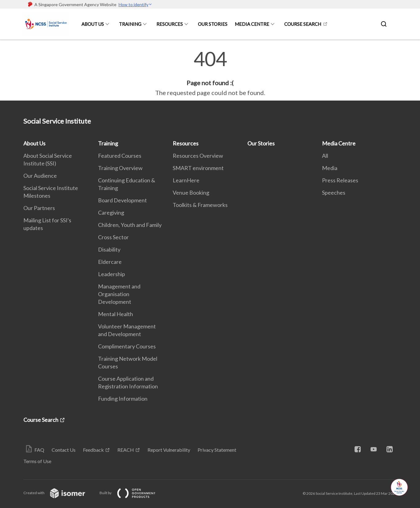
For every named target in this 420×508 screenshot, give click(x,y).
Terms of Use (37, 461)
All (325, 156)
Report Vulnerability (169, 450)
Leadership (112, 274)
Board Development (122, 200)
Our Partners (39, 208)
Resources (170, 24)
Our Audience (40, 176)
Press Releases (340, 180)
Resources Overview (198, 156)
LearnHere (186, 180)
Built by (132, 493)
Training (130, 24)
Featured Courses (120, 156)
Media (330, 168)
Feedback (93, 450)
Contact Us (64, 450)
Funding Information (123, 399)
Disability (109, 249)
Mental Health (116, 314)
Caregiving (111, 212)
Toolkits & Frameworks (200, 205)
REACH (126, 450)
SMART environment (198, 168)
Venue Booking (191, 192)
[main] (210, 73)
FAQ (39, 450)
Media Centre (252, 24)
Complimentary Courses (127, 346)
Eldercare (110, 262)
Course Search (303, 24)
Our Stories (213, 24)
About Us (93, 24)
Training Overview (120, 168)
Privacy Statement (217, 450)
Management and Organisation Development (119, 294)
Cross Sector (113, 237)
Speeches (334, 192)
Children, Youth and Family (130, 225)
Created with (59, 493)
